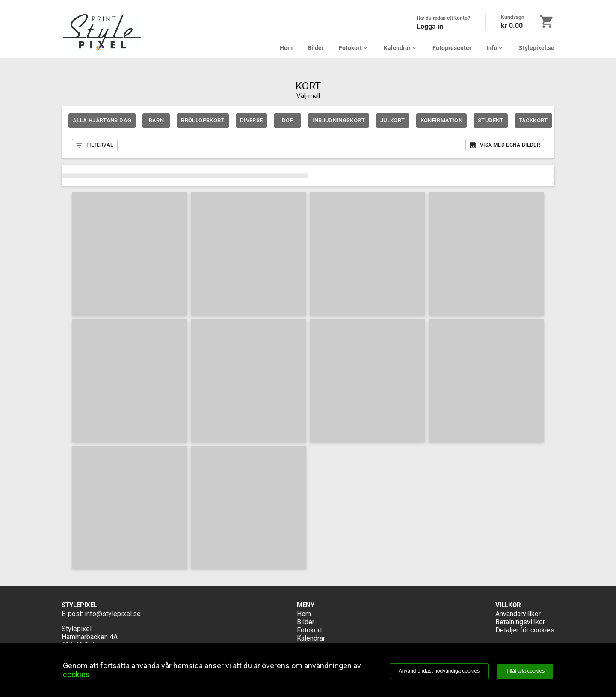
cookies (76, 675)
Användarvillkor (518, 614)
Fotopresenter (452, 48)
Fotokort (354, 48)
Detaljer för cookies (525, 630)
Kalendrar (401, 48)
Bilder (316, 48)
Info (495, 48)
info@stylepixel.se (113, 614)
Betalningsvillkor (520, 622)
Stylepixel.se (537, 48)
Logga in (430, 26)
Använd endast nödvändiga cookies (439, 671)
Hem (286, 48)
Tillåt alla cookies (525, 671)
